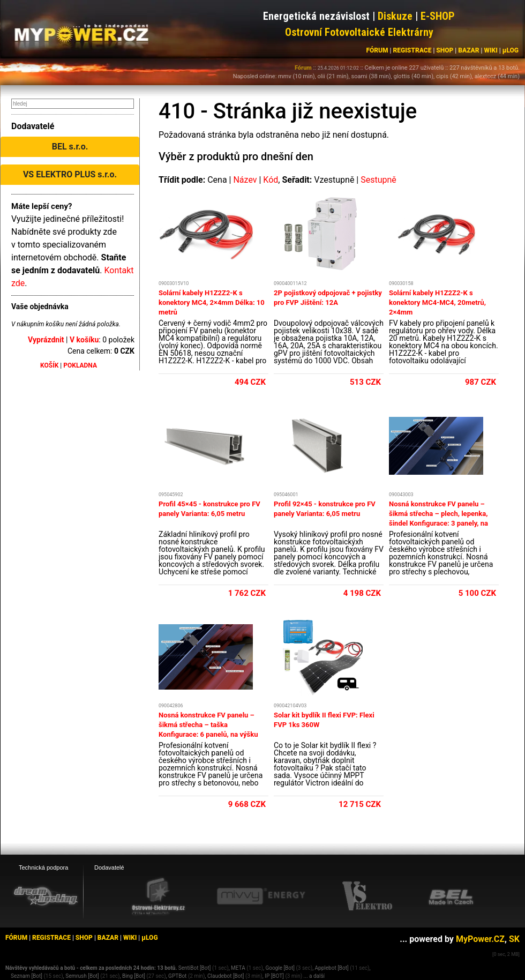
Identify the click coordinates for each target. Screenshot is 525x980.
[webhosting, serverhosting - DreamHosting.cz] (46, 896)
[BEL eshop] (451, 896)
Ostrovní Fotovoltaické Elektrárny (359, 32)
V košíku (84, 340)
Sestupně (378, 180)
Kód (271, 180)
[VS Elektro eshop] (367, 896)
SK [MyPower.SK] (514, 939)
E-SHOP (438, 16)
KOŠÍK (49, 365)
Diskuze (395, 16)
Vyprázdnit (46, 340)
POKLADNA (80, 365)
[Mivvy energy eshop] (261, 896)
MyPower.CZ (480, 939)
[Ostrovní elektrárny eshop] (159, 897)
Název (245, 180)
